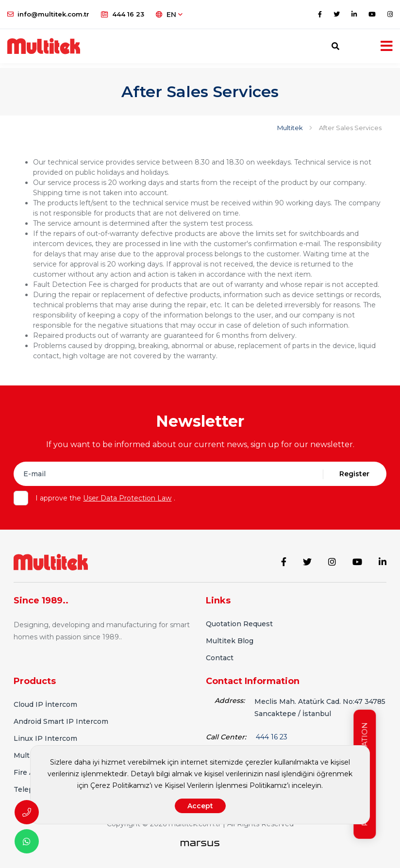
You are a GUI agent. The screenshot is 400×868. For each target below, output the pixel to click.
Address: (230, 697)
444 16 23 (123, 14)
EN (169, 15)
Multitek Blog (230, 637)
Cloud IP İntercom (45, 701)
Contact (220, 654)
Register (354, 474)
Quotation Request (239, 620)
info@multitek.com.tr (48, 14)
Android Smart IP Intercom (61, 718)
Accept (200, 806)
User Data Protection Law (127, 498)
